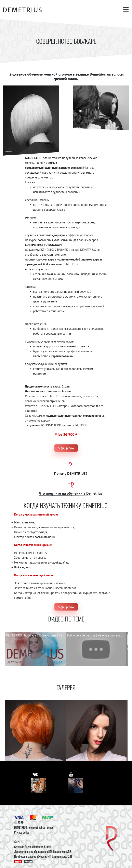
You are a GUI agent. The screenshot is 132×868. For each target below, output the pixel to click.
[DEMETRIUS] (112, 839)
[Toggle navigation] (124, 10)
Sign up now (66, 448)
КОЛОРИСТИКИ (51, 425)
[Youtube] (75, 786)
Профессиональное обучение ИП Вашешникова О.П (43, 856)
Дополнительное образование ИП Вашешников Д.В (43, 851)
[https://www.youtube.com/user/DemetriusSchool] (71, 774)
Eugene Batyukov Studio (38, 847)
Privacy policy (22, 832)
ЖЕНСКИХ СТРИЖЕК (54, 250)
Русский (28, 862)
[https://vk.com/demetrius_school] (35, 774)
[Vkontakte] (39, 786)
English (18, 862)
